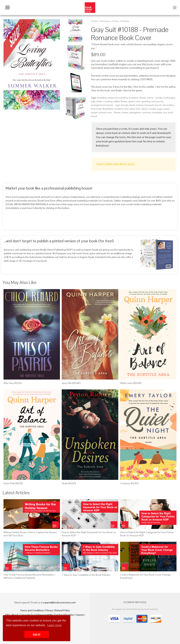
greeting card (149, 101)
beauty (125, 105)
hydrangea (169, 98)
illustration (108, 109)
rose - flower (114, 112)
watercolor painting (118, 98)
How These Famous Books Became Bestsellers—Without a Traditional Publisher (30, 576)
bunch (158, 105)
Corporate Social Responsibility (36, 615)
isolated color (122, 109)
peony (160, 101)
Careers (80, 615)
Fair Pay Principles (64, 615)
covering (108, 101)
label (132, 109)
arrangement (98, 105)
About (15, 615)
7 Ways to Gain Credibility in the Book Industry (86, 575)
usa (165, 112)
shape (125, 112)
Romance (106, 21)
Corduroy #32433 (129, 483)
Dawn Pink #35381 (13, 483)
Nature (126, 21)
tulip (93, 101)
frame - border (155, 98)
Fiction (95, 21)
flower (143, 98)
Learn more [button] (54, 625)
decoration (168, 105)
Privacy (49, 610)
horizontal (96, 109)
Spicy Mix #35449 (71, 383)
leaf (138, 109)
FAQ (8, 615)
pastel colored (98, 112)
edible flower (120, 101)
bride (99, 101)
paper (166, 109)
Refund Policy (62, 610)
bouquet (149, 105)
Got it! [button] (37, 634)
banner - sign (113, 105)
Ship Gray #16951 (13, 383)
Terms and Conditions (32, 610)
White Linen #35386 (131, 383)
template (157, 112)
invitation (134, 98)
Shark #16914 (69, 483)
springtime (135, 112)
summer (147, 112)
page (160, 109)
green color (134, 101)
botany (140, 105)
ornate (152, 109)
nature (144, 109)
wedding (102, 98)
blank (132, 105)
